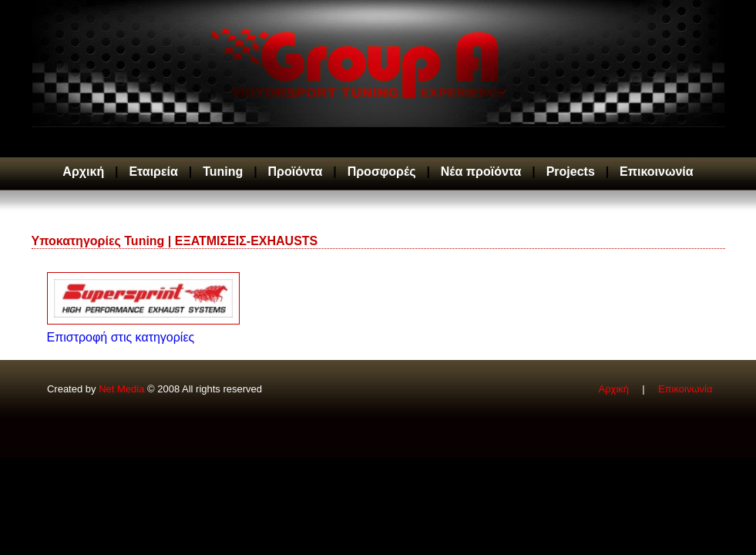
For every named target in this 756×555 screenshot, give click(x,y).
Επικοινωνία (657, 172)
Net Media (121, 389)
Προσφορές (382, 172)
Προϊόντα (296, 172)
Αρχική (83, 172)
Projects (571, 172)
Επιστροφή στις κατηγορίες (121, 337)
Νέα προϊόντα (481, 172)
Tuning (223, 172)
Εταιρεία (153, 172)
